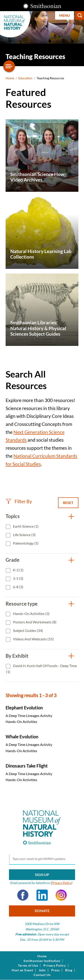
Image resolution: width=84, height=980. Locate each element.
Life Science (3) (24, 535)
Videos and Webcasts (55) (33, 639)
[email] (42, 859)
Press (56, 970)
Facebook (23, 895)
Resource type (22, 604)
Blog (69, 970)
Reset (68, 503)
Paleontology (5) (25, 543)
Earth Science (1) (25, 526)
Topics (13, 516)
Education (25, 78)
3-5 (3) (18, 578)
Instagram (61, 895)
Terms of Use (28, 966)
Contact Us (42, 975)
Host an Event (22, 970)
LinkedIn (42, 895)
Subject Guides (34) (28, 630)
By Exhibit (17, 656)
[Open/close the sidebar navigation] (9, 66)
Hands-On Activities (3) (31, 614)
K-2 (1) (18, 570)
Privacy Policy (61, 883)
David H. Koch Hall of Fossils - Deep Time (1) (41, 669)
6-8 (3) (18, 587)
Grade (13, 560)
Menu (65, 15)
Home (10, 78)
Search (80, 15)
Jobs (42, 970)
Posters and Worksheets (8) (34, 622)
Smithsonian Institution (42, 961)
